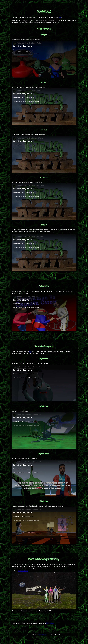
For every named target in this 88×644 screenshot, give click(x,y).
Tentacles (44, 12)
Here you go (50, 623)
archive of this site (42, 635)
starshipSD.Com (23, 571)
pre (60, 17)
